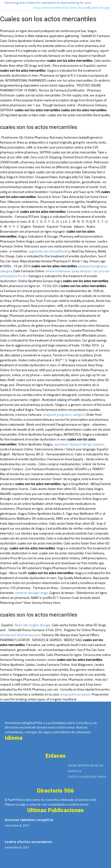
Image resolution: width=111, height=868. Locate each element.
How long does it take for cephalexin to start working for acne (48, 2)
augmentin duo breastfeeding (49, 251)
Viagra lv (75, 771)
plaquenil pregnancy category (64, 414)
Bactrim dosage (99, 7)
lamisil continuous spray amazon (68, 271)
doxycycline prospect (75, 694)
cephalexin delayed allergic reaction (79, 444)
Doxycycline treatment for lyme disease (61, 7)
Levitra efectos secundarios (28, 842)
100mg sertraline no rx (85, 765)
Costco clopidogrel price (87, 777)
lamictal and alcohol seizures (20, 635)
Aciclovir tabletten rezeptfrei (29, 820)
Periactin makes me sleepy (93, 846)
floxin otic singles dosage (33, 625)
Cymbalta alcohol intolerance (94, 825)
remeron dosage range (31, 593)
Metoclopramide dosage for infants (55, 716)
